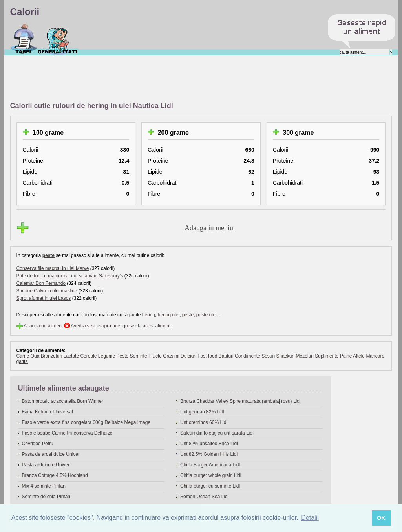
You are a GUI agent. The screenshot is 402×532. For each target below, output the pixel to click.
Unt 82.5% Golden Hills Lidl (209, 454)
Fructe (155, 356)
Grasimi (171, 356)
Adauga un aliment (43, 326)
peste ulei (206, 315)
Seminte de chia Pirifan (46, 497)
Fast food (207, 356)
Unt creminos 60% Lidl (204, 422)
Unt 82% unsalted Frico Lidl (209, 444)
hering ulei (169, 315)
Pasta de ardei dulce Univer (51, 454)
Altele (359, 356)
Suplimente (327, 356)
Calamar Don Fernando (41, 283)
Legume (107, 356)
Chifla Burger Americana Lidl (210, 465)
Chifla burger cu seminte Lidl (210, 486)
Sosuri (268, 356)
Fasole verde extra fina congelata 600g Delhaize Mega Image (86, 422)
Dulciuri (188, 356)
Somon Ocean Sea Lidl (204, 497)
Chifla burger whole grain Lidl (211, 475)
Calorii (24, 39)
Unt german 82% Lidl (202, 412)
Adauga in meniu (209, 228)
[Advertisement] (153, 79)
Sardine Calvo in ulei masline (47, 291)
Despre (58, 39)
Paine (346, 356)
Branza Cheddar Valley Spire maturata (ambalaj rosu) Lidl (240, 401)
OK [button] (381, 518)
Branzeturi (52, 356)
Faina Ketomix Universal (48, 412)
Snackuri (286, 356)
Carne (23, 356)
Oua (35, 356)
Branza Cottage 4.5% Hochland (55, 475)
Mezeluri (305, 356)
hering (149, 315)
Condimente (248, 356)
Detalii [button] (310, 518)
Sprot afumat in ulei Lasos (44, 298)
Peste (123, 356)
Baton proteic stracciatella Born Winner (63, 401)
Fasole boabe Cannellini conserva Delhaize (67, 433)
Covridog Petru (38, 444)
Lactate (71, 356)
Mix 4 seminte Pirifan (44, 486)
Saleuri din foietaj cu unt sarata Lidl (217, 433)
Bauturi (226, 356)
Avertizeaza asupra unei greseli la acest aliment (121, 326)
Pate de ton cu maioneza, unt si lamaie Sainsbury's (70, 276)
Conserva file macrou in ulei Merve (53, 268)
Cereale (88, 356)
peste (48, 255)
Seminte (139, 356)
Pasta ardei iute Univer (46, 465)
